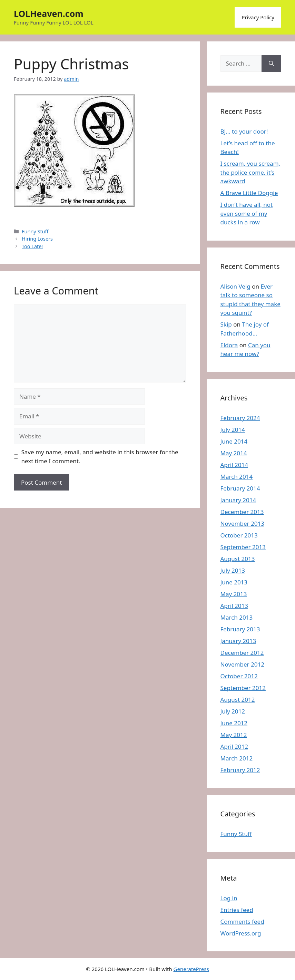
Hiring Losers (37, 239)
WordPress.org (241, 933)
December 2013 (242, 512)
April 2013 (234, 606)
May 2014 (234, 453)
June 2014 (234, 441)
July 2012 (233, 711)
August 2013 (238, 559)
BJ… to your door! (244, 131)
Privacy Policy (258, 17)
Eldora (229, 345)
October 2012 (239, 676)
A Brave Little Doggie (249, 193)
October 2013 (239, 535)
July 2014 (233, 430)
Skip (226, 324)
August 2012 (238, 700)
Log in (229, 898)
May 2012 (234, 735)
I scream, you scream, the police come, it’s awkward (250, 172)
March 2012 (237, 758)
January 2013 (238, 641)
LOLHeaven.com (49, 13)
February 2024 (240, 418)
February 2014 (240, 488)
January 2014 (238, 500)
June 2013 (234, 582)
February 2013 (240, 629)
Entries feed (237, 910)
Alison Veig (235, 286)
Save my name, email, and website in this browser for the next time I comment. (100, 457)
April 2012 (234, 746)
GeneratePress (191, 969)
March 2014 (237, 477)
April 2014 (234, 465)
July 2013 (233, 570)
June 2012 (234, 723)
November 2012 (242, 664)
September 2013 (243, 547)
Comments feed (242, 921)
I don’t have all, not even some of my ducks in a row (247, 213)
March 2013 (237, 617)
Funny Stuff (35, 231)
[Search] (271, 64)
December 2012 (242, 653)
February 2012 (240, 770)
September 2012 (243, 688)
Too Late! (32, 246)
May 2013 (234, 594)
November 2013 (242, 523)
